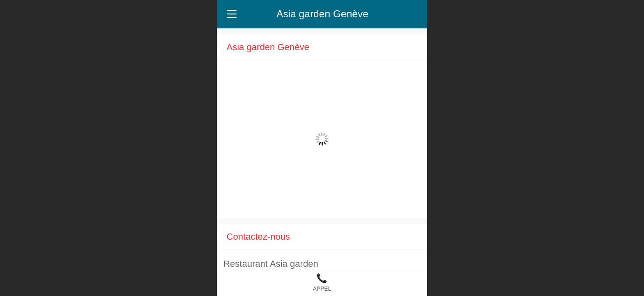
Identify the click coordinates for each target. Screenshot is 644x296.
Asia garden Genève (322, 14)
